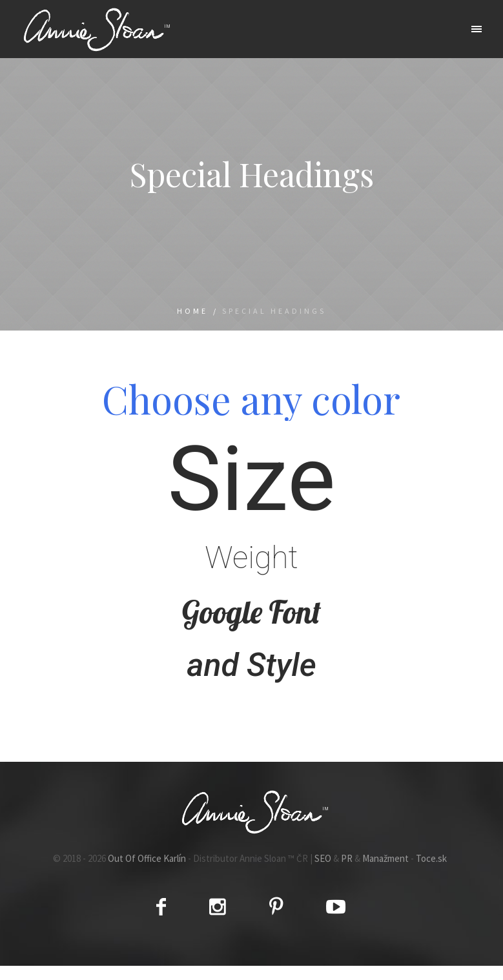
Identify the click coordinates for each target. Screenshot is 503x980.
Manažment (385, 858)
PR (347, 858)
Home (192, 311)
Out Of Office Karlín (147, 858)
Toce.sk (431, 858)
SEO (323, 858)
